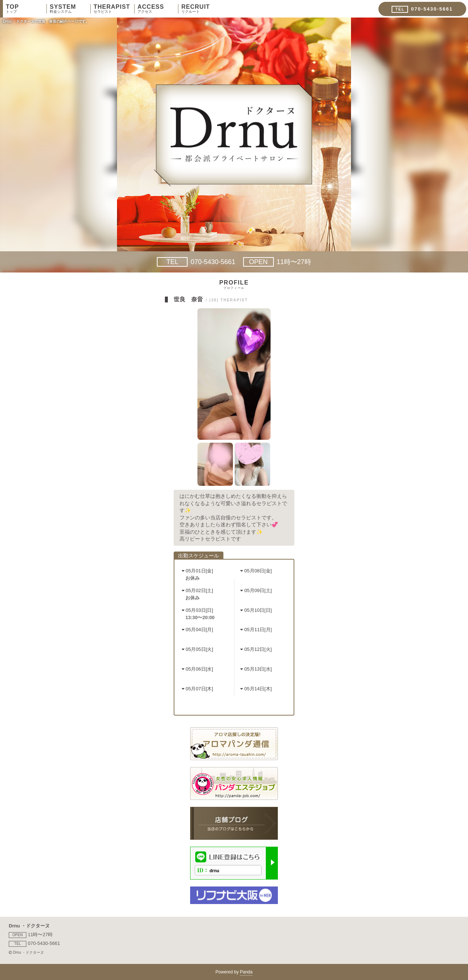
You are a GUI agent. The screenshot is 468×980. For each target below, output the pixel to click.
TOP (26, 9)
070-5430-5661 (196, 262)
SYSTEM (70, 9)
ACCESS (158, 9)
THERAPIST (114, 9)
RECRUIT (202, 9)
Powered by (234, 973)
